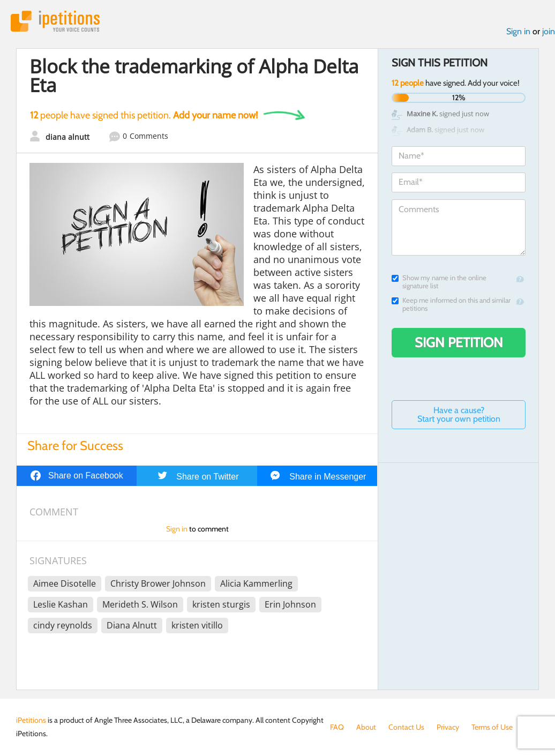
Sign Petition (459, 342)
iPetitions (55, 21)
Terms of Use (492, 727)
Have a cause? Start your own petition (459, 414)
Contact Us (406, 727)
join (549, 31)
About (366, 727)
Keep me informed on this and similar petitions (451, 304)
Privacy (448, 727)
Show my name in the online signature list (439, 282)
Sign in (518, 31)
